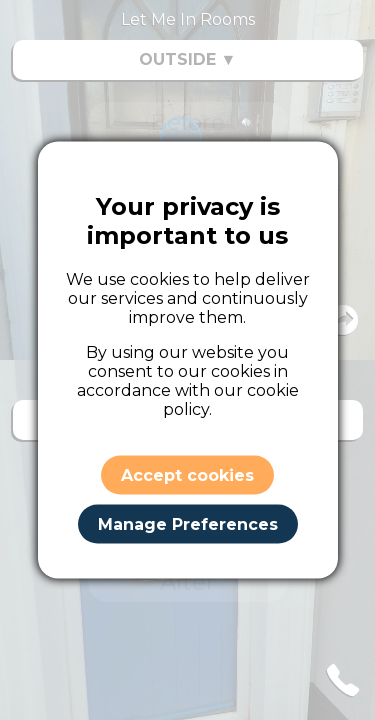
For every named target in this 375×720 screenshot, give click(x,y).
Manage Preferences (188, 523)
